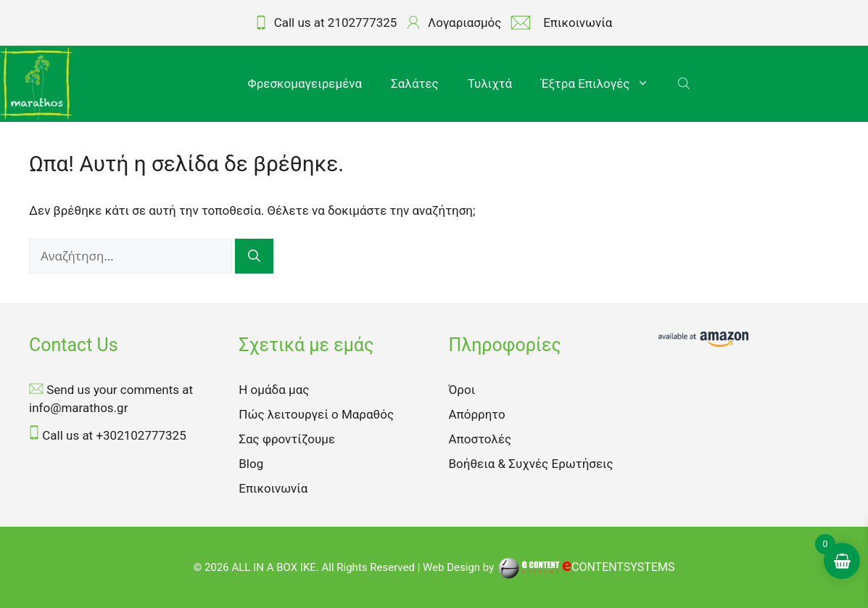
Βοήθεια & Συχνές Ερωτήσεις (531, 464)
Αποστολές (480, 439)
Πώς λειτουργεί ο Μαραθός (316, 414)
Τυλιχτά (490, 83)
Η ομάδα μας (274, 390)
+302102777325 (141, 435)
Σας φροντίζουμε (287, 439)
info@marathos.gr (78, 408)
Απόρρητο (477, 414)
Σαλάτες (415, 83)
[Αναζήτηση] (254, 256)
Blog (251, 464)
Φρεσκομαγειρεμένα (305, 83)
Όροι (462, 390)
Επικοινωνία (273, 488)
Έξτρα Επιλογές (602, 83)
